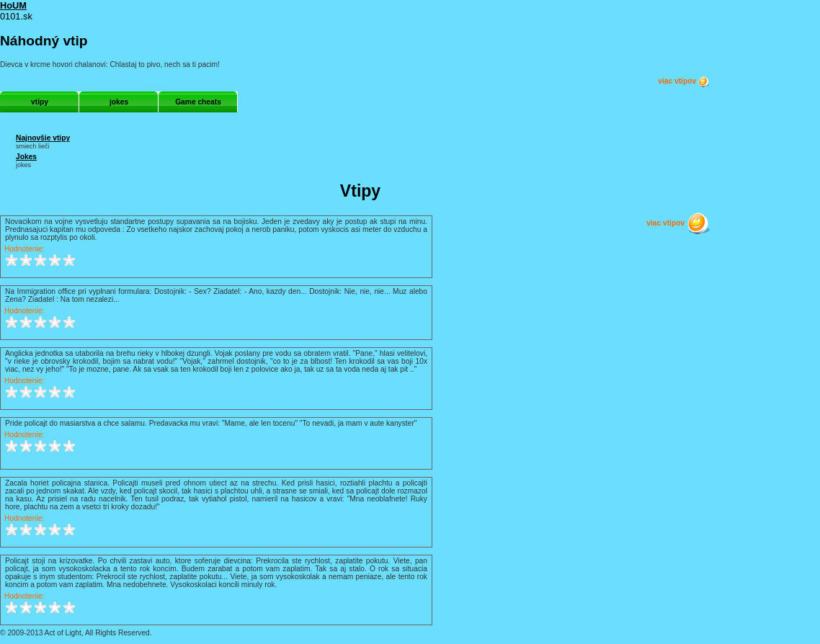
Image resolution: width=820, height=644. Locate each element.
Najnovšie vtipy (43, 138)
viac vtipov (684, 81)
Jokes (26, 157)
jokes (119, 102)
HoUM (13, 5)
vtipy (40, 102)
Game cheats (198, 102)
